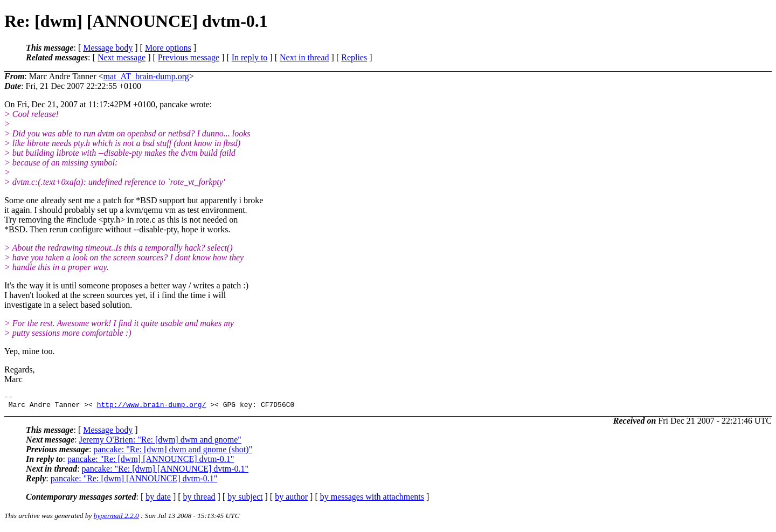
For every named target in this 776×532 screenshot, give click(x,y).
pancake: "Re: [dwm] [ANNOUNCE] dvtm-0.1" (151, 462)
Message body (108, 48)
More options (168, 48)
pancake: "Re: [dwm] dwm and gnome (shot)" (173, 452)
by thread (199, 500)
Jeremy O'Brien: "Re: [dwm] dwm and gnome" (160, 443)
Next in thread (304, 57)
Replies (354, 57)
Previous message (189, 57)
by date (158, 500)
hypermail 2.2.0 (116, 519)
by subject (245, 500)
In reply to (250, 57)
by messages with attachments (372, 500)
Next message (122, 57)
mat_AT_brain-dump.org (146, 76)
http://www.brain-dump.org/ (152, 407)
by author (291, 500)
